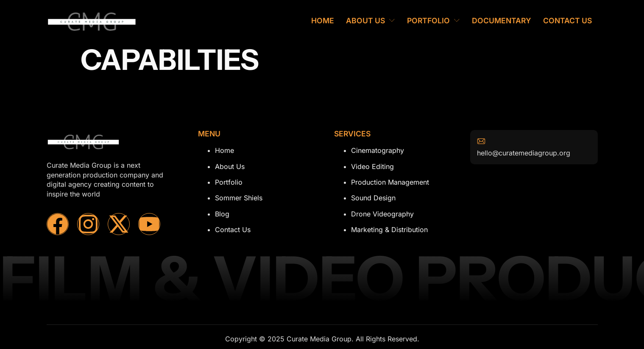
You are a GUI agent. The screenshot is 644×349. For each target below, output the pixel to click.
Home (323, 21)
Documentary (502, 21)
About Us (371, 21)
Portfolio (434, 21)
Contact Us (567, 21)
